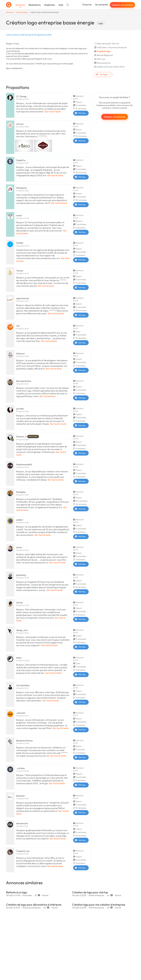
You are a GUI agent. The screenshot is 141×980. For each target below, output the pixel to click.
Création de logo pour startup (90, 892)
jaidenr (20, 520)
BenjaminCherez (24, 741)
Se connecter (102, 5)
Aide (61, 5)
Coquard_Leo (23, 851)
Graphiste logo (103, 51)
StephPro (21, 160)
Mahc (19, 658)
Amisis (19, 603)
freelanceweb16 (24, 464)
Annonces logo (22, 12)
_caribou (21, 768)
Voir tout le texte (53, 112)
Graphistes (50, 5)
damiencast (22, 823)
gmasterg (21, 575)
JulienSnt (21, 713)
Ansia (19, 547)
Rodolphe (21, 492)
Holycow (20, 353)
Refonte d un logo (17, 892)
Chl (18, 326)
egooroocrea (23, 298)
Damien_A (21, 437)
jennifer (20, 409)
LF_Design (21, 96)
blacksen (21, 796)
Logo (101, 23)
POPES (20, 243)
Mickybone (21, 188)
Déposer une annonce (122, 5)
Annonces (20, 5)
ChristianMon (23, 685)
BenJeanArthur (24, 381)
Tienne (20, 271)
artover (20, 124)
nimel (19, 215)
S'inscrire (87, 5)
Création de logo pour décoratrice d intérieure (34, 905)
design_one (22, 630)
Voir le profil (81, 113)
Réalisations (35, 5)
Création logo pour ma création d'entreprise (99, 905)
